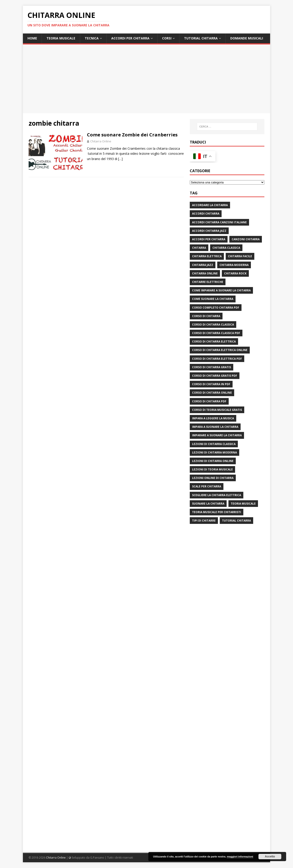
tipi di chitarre (204, 521)
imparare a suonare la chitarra (217, 435)
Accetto (270, 857)
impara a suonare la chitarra (215, 427)
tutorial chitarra (236, 521)
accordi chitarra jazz (209, 231)
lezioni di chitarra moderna (214, 452)
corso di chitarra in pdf (211, 384)
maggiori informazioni (240, 857)
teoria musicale (243, 504)
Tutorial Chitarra (201, 38)
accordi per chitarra (209, 239)
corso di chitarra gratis (212, 367)
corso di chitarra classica (213, 325)
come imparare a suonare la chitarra (221, 290)
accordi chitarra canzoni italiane (219, 222)
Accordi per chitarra (130, 38)
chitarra (199, 248)
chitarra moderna (234, 265)
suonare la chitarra (208, 504)
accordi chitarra (206, 214)
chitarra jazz (203, 265)
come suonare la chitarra (213, 299)
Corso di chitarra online (212, 393)
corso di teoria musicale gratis (217, 410)
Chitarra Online (101, 141)
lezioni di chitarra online (213, 461)
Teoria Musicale (61, 38)
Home (32, 38)
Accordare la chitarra (210, 205)
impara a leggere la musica (213, 418)
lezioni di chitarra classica (214, 444)
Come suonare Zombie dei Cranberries (132, 135)
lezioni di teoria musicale (212, 469)
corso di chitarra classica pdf (216, 333)
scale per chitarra (207, 486)
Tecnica (92, 38)
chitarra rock (235, 273)
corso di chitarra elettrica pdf (217, 359)
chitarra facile (240, 256)
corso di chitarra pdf (209, 401)
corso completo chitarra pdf (216, 308)
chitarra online (205, 273)
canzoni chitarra (246, 239)
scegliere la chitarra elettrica (217, 495)
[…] (120, 159)
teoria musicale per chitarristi (217, 512)
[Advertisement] (146, 79)
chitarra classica (226, 248)
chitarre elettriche (208, 282)
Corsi (167, 38)
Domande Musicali (247, 38)
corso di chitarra (206, 316)
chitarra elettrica (207, 256)
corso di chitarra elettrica (214, 341)
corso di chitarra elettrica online (220, 350)
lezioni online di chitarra (213, 478)
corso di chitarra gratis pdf (215, 376)
